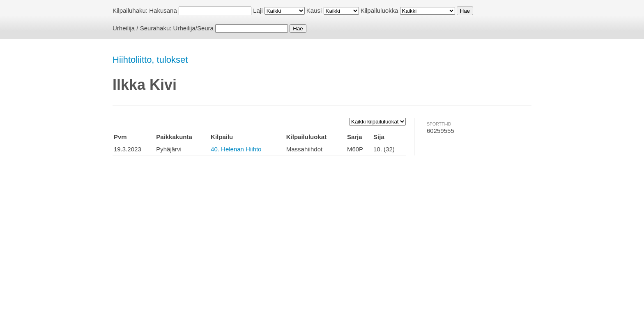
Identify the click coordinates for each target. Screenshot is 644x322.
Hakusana (163, 10)
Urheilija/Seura (193, 28)
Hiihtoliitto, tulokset (150, 60)
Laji (258, 10)
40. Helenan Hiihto (236, 149)
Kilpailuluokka (379, 10)
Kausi (314, 10)
